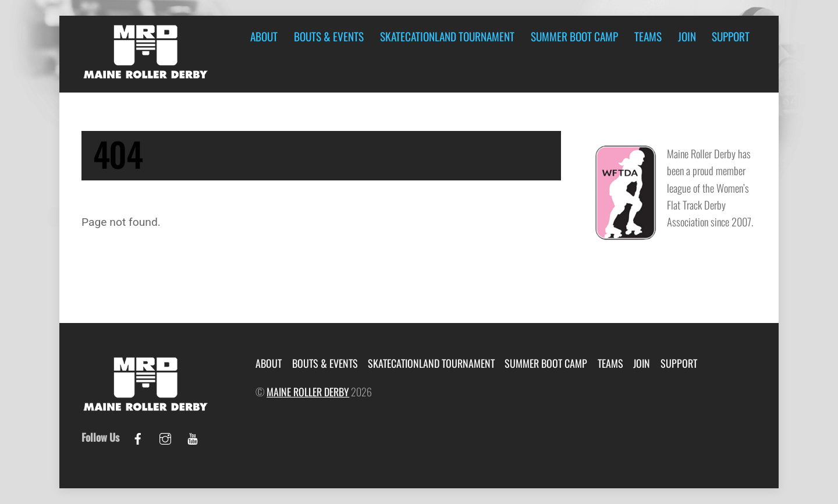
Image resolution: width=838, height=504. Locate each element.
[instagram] (165, 436)
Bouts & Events (329, 36)
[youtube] (193, 436)
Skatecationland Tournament (447, 36)
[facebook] (138, 436)
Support (731, 36)
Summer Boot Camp (574, 36)
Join (687, 36)
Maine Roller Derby (308, 392)
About (264, 36)
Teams (648, 36)
